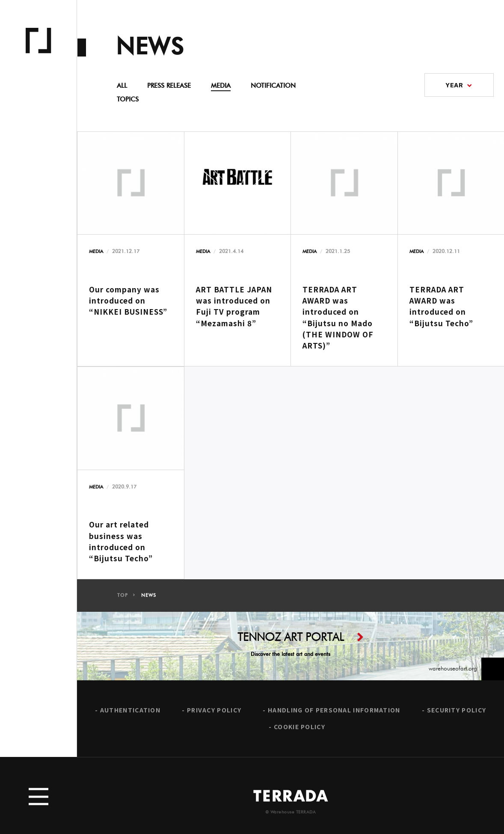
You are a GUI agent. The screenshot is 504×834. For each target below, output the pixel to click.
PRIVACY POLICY (214, 714)
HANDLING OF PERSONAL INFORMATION (334, 714)
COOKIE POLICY (299, 731)
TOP (122, 599)
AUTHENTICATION (130, 714)
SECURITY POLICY (457, 714)
